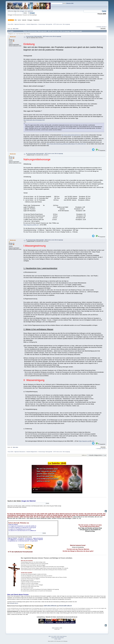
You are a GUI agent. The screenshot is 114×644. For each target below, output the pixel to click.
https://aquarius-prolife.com (31, 225)
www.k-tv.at (22, 547)
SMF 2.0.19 (51, 636)
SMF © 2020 (57, 636)
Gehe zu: (84, 455)
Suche (10, 501)
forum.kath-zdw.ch (65, 606)
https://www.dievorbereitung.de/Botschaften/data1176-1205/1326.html (66, 144)
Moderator (13, 37)
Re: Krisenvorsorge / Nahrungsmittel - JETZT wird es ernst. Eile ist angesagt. (45, 154)
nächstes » (104, 27)
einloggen (22, 11)
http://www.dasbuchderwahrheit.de (71, 135)
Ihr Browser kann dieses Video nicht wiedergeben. (57, 479)
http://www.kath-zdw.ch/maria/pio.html (34, 120)
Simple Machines (63, 636)
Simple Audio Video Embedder (58, 638)
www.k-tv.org (21, 546)
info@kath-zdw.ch (14, 603)
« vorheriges (99, 27)
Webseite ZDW (70, 3)
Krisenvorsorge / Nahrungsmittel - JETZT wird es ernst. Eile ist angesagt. (44, 36)
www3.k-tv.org (21, 545)
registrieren (30, 11)
